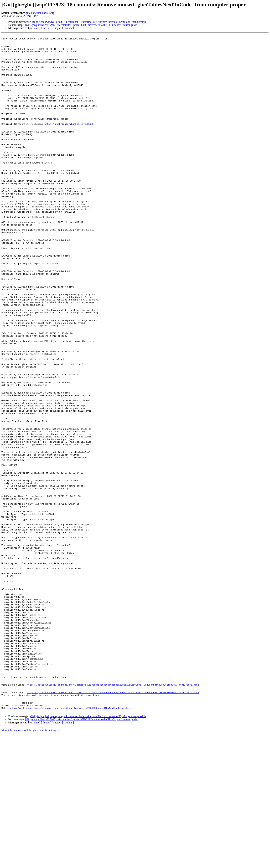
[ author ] (69, 28)
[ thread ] (46, 28)
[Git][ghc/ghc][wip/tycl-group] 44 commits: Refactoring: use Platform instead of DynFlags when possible (88, 22)
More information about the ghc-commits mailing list (31, 865)
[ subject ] (57, 28)
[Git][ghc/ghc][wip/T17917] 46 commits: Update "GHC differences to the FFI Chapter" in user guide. (81, 25)
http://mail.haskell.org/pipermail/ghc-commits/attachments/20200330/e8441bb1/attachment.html (71, 843)
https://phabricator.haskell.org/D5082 (69, 142)
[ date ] (36, 28)
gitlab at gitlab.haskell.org (40, 13)
